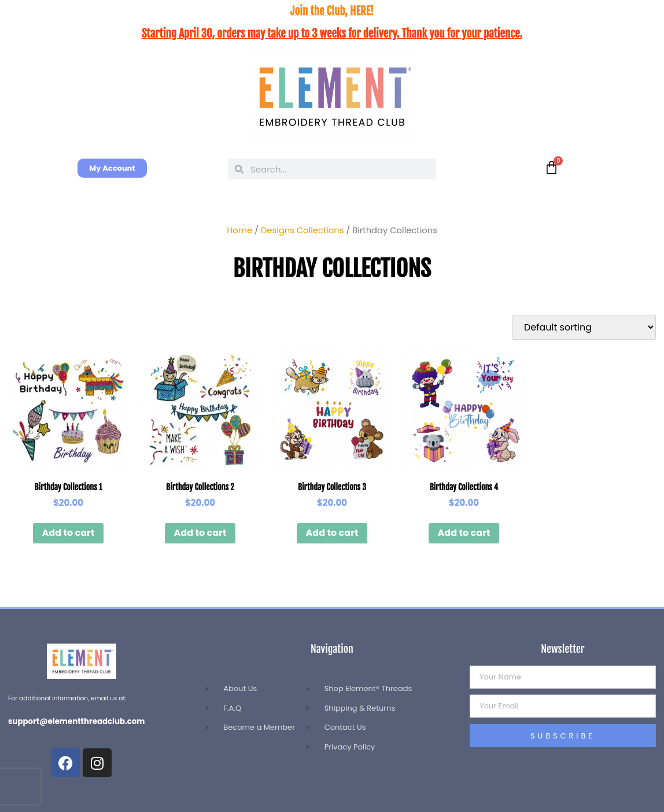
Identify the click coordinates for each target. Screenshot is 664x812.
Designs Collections (302, 230)
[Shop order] (584, 327)
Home (239, 230)
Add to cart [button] (69, 533)
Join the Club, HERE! (332, 11)
